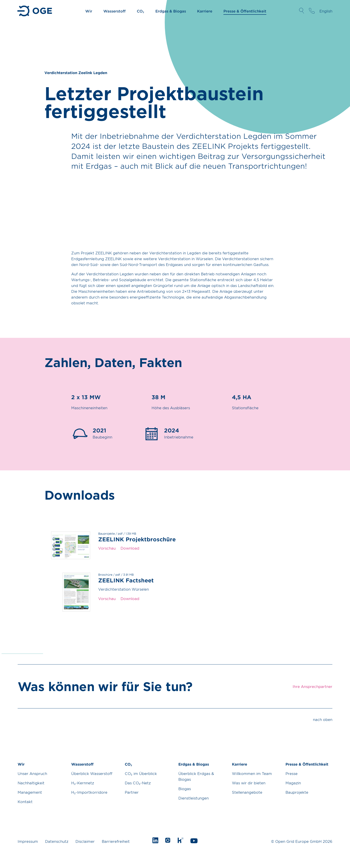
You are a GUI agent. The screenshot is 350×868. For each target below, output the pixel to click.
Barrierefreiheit (116, 841)
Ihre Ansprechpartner (312, 11)
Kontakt (25, 802)
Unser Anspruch (32, 773)
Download (130, 548)
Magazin (293, 783)
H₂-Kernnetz (83, 783)
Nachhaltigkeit (31, 783)
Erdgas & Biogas (171, 11)
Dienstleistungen (194, 798)
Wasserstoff (115, 11)
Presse (292, 773)
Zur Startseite (35, 11)
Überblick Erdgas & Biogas (196, 776)
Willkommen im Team (252, 773)
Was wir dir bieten (249, 783)
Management (30, 792)
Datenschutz (57, 841)
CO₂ (141, 11)
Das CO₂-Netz (138, 783)
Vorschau (107, 548)
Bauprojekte (297, 792)
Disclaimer (85, 841)
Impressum (28, 841)
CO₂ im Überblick (141, 773)
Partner (132, 792)
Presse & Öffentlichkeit (245, 11)
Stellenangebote (247, 792)
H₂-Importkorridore (89, 792)
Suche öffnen (301, 11)
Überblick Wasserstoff (92, 773)
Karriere (205, 11)
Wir (89, 11)
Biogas (185, 789)
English (326, 11)
